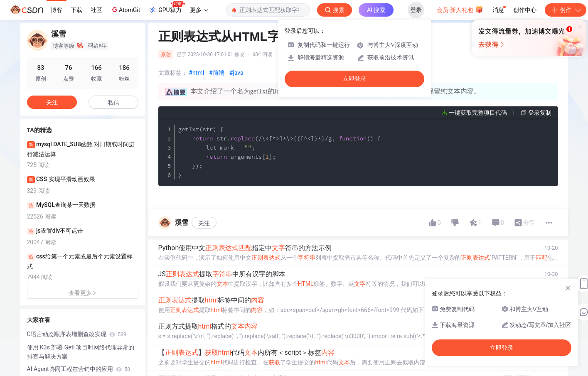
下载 (76, 10)
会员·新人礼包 (460, 9)
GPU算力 (166, 7)
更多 (199, 10)
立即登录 (354, 79)
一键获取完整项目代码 (478, 113)
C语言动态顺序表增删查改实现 (77, 334)
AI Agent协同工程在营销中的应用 (79, 369)
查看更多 (83, 293)
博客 (57, 10)
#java (236, 73)
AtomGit (125, 10)
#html (197, 73)
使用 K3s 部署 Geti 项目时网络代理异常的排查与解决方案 (81, 352)
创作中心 (525, 10)
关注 (204, 223)
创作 (566, 10)
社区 (96, 10)
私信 (113, 103)
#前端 (217, 73)
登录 (416, 10)
